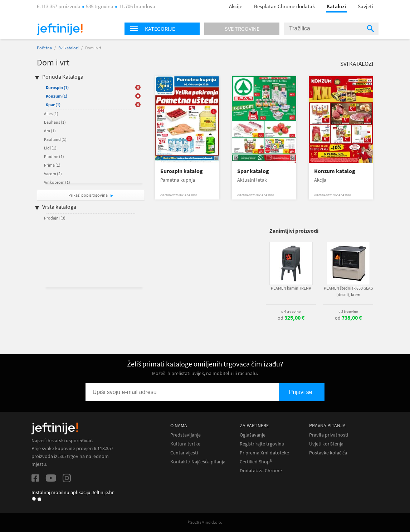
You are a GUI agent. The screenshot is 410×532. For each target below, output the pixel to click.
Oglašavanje (253, 435)
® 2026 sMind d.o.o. (205, 522)
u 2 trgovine (348, 311)
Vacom (53, 174)
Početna (44, 48)
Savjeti (365, 6)
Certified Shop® (256, 462)
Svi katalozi (69, 48)
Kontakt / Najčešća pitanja (198, 462)
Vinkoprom (57, 182)
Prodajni (55, 218)
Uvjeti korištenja (326, 444)
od (291, 318)
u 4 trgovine (291, 311)
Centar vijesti (184, 453)
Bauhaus (55, 122)
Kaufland (55, 139)
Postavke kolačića (328, 453)
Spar (53, 105)
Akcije (236, 6)
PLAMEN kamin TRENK (291, 288)
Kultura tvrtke (185, 444)
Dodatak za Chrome (261, 471)
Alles (51, 114)
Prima (52, 165)
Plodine (54, 156)
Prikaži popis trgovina (88, 195)
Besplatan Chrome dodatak (284, 6)
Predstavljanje (186, 435)
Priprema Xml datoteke (264, 453)
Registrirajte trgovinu (262, 444)
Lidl (50, 148)
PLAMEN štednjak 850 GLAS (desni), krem (348, 291)
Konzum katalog (335, 171)
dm (50, 131)
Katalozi (336, 6)
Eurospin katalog (182, 171)
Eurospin (57, 87)
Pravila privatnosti (329, 435)
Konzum (57, 96)
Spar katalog (253, 171)
